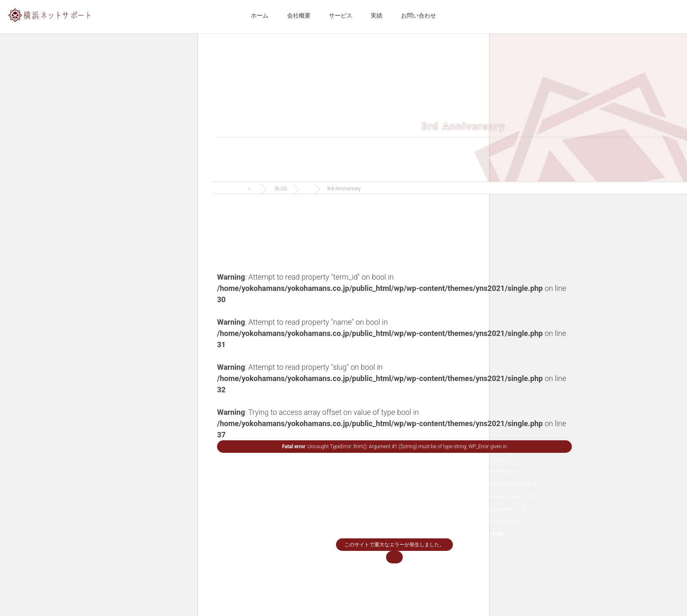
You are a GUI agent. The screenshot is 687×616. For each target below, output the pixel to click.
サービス (341, 15)
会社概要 (299, 15)
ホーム (260, 15)
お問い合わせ (419, 15)
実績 (376, 15)
